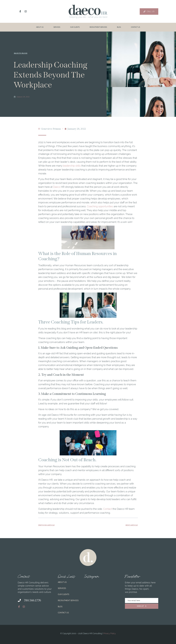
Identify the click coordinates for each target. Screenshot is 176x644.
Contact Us (135, 27)
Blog (119, 27)
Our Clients (75, 27)
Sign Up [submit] (142, 606)
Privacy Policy (110, 633)
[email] (142, 601)
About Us (40, 27)
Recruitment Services (98, 27)
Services (57, 27)
